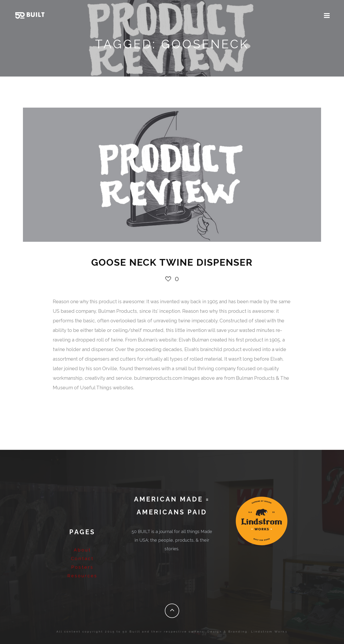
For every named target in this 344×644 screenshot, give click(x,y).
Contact (82, 559)
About (82, 550)
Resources (82, 576)
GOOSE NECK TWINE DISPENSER (172, 262)
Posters (82, 567)
